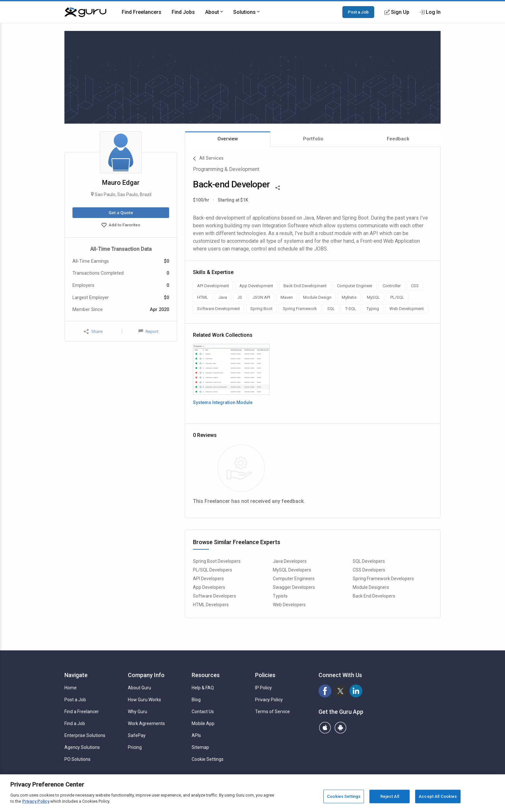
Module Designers (371, 587)
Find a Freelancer (82, 712)
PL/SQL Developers (213, 570)
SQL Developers (369, 561)
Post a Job (358, 12)
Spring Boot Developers (217, 561)
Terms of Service (272, 712)
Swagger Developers (294, 587)
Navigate (76, 675)
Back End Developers (374, 596)
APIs (196, 735)
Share (93, 331)
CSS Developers (369, 570)
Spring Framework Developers (383, 579)
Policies (265, 675)
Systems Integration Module (223, 402)
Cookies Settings (344, 796)
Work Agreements (146, 723)
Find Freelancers (142, 12)
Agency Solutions (82, 747)
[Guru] (85, 12)
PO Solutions (77, 759)
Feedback (398, 139)
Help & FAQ (203, 688)
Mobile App (203, 723)
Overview (228, 139)
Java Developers (290, 561)
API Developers (208, 579)
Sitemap (200, 747)
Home (71, 688)
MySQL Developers (292, 570)
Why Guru (138, 712)
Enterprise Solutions (85, 735)
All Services (208, 159)
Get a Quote (121, 212)
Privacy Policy (269, 700)
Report (148, 331)
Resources (206, 675)
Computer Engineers (294, 579)
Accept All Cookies (438, 796)
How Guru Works (144, 700)
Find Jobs (183, 12)
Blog (196, 700)
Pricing (135, 747)
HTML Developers (211, 605)
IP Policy (263, 688)
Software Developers (214, 596)
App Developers (209, 587)
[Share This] (278, 187)
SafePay (137, 735)
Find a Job (75, 723)
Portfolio (313, 139)
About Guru (139, 688)
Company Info (146, 675)
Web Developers (289, 605)
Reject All (390, 796)
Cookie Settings (208, 759)
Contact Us (203, 712)
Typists (280, 596)
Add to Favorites (121, 226)
